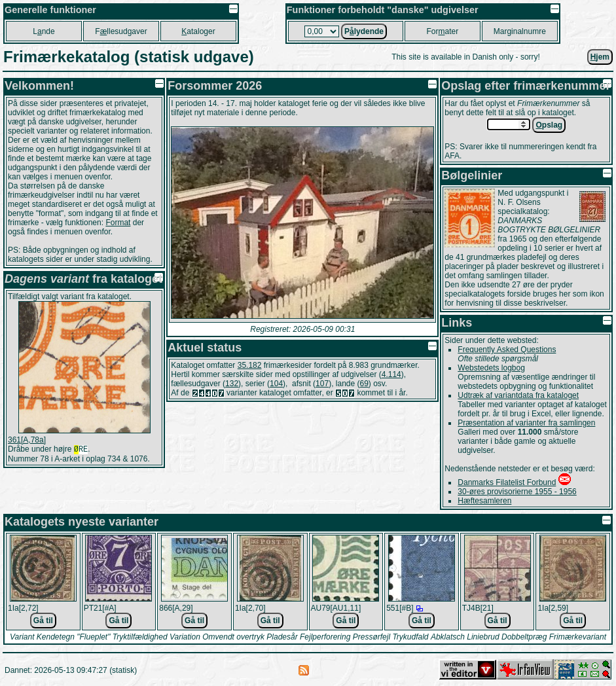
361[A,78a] (27, 440)
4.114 (391, 374)
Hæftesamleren (484, 501)
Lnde (44, 31)
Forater (442, 31)
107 (322, 384)
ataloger (198, 31)
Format (118, 223)
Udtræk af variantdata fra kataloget (518, 395)
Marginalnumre (520, 31)
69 (364, 384)
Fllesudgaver (121, 31)
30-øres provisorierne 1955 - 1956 (517, 492)
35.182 (250, 365)
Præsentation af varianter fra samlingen (526, 423)
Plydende (364, 31)
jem (600, 57)
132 (232, 384)
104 (276, 384)
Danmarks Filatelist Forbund (507, 482)
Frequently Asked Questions (507, 350)
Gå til (43, 621)
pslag (549, 125)
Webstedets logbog (491, 368)
